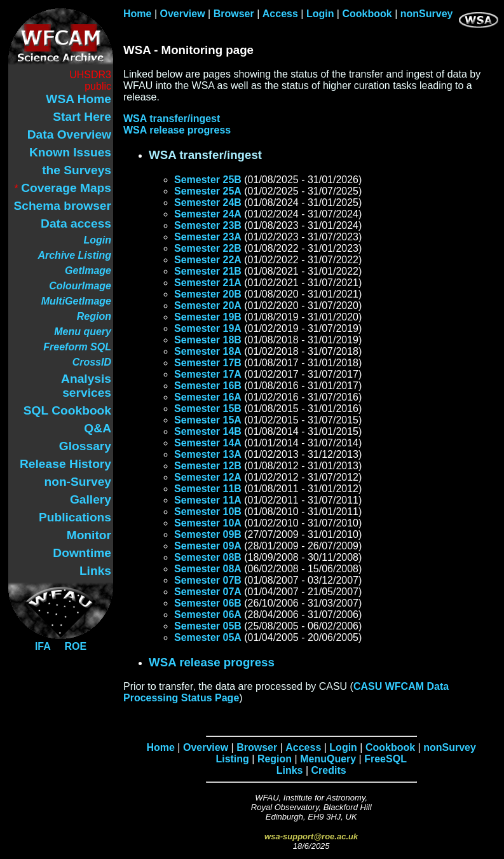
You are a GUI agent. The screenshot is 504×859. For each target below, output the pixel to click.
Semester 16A (208, 397)
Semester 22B (208, 248)
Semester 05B (208, 626)
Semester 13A (208, 454)
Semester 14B (208, 431)
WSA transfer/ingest (172, 119)
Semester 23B (208, 225)
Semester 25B (208, 180)
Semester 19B (208, 317)
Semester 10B (208, 512)
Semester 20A (208, 306)
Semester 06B (208, 603)
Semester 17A (208, 374)
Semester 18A (208, 351)
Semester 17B (208, 363)
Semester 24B (208, 203)
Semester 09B (208, 534)
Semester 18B (208, 340)
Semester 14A (208, 443)
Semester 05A (208, 637)
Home (137, 14)
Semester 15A (208, 420)
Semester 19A (208, 328)
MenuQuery (328, 759)
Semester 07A (208, 592)
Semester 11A (208, 500)
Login (320, 14)
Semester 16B (208, 386)
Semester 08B (208, 557)
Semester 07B (208, 580)
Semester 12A (208, 477)
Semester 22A (208, 260)
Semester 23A (208, 237)
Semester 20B (208, 294)
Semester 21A (208, 283)
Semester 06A (208, 615)
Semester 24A (208, 214)
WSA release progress (177, 130)
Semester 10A (208, 523)
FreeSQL (385, 759)
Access (280, 14)
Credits (329, 770)
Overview (183, 14)
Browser (234, 14)
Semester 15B (208, 409)
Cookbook (367, 14)
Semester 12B (208, 466)
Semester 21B (208, 271)
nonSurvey (427, 14)
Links (290, 770)
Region (275, 759)
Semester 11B (208, 489)
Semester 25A (208, 191)
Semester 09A (208, 546)
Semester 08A (208, 569)
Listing (232, 759)
